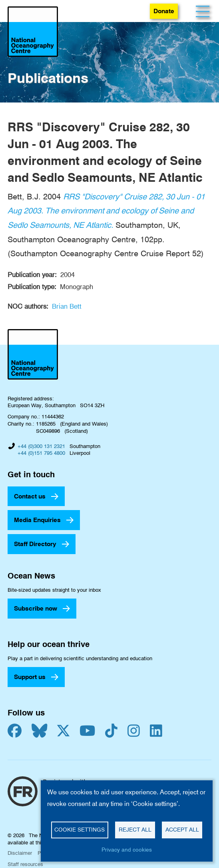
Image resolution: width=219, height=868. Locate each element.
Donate (164, 11)
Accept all (182, 830)
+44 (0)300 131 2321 (41, 446)
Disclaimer (20, 853)
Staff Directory (35, 544)
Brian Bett (67, 306)
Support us (30, 677)
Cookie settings (80, 830)
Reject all (135, 830)
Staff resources (25, 864)
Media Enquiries (37, 520)
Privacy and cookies (127, 850)
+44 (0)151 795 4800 (41, 453)
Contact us (30, 496)
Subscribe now (36, 608)
